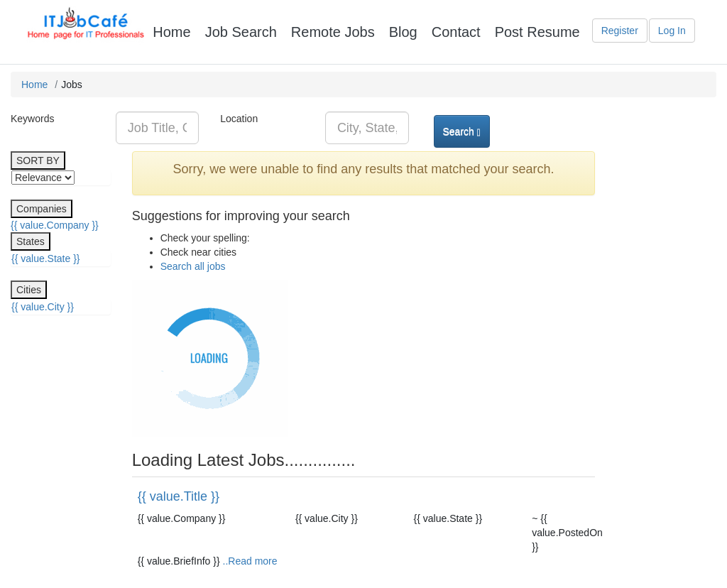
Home (34, 85)
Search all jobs (193, 266)
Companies (42, 209)
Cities (29, 290)
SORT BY (38, 160)
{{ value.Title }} (179, 496)
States (31, 241)
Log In (672, 31)
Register (620, 31)
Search (462, 132)
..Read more (250, 561)
